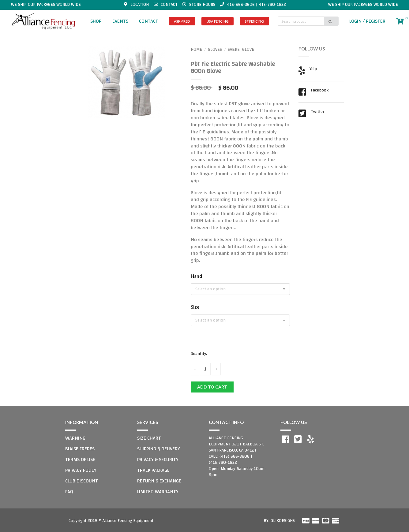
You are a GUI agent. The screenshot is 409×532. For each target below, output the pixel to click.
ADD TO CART (212, 387)
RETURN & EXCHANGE (159, 481)
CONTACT (149, 21)
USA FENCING (218, 21)
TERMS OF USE (80, 459)
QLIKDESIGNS (283, 521)
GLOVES (215, 50)
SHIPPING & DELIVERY (159, 449)
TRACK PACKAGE (153, 470)
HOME (196, 50)
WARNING (75, 438)
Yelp (313, 70)
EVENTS (120, 21)
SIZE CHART (149, 438)
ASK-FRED (182, 21)
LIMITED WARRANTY (158, 492)
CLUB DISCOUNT (82, 481)
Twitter (317, 112)
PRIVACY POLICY (81, 470)
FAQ (69, 492)
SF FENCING (254, 21)
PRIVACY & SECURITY (158, 459)
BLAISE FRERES (80, 449)
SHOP (96, 21)
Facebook (320, 91)
